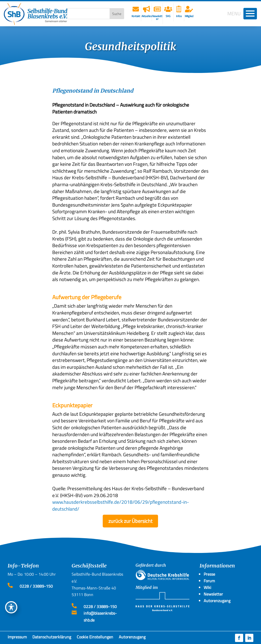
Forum (209, 581)
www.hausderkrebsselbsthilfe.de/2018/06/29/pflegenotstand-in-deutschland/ (121, 505)
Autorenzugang (132, 638)
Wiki (207, 587)
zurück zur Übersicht (130, 521)
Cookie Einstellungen (95, 638)
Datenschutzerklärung (52, 638)
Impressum (17, 638)
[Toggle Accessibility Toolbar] (11, 607)
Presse (209, 574)
